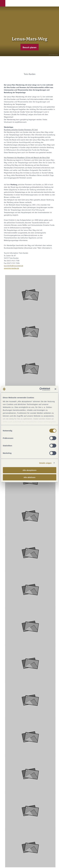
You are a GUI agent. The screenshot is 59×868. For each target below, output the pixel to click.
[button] (3, 3)
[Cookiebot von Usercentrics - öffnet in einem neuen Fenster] (39, 389)
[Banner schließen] (55, 389)
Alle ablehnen (30, 477)
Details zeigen (45, 463)
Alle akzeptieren (29, 470)
